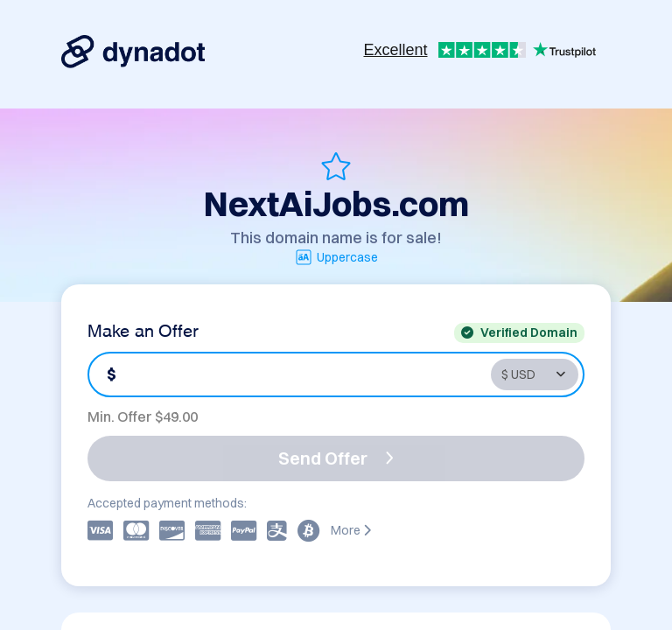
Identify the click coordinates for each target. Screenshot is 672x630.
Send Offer (336, 458)
